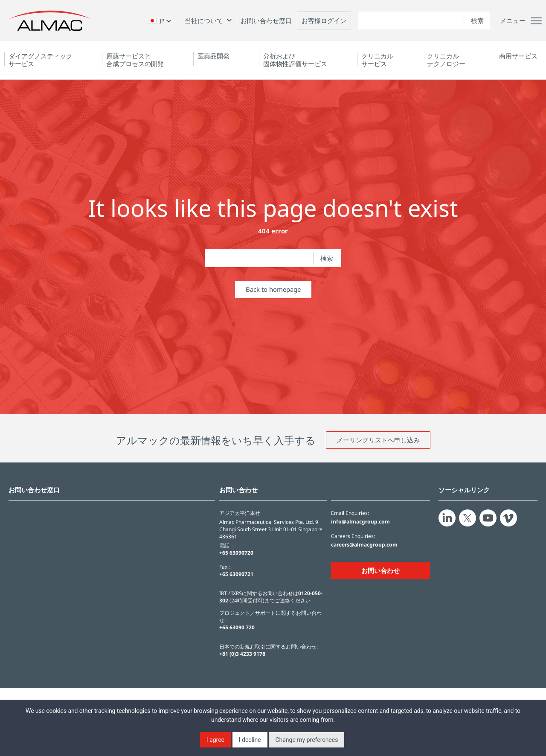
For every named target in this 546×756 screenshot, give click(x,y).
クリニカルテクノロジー (446, 60)
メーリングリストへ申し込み (378, 440)
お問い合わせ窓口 (266, 20)
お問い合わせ (380, 570)
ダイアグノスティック (41, 60)
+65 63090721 (236, 574)
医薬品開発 (213, 56)
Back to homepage (273, 289)
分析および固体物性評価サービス (295, 60)
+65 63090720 (236, 553)
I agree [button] (215, 740)
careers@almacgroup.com (364, 545)
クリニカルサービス (377, 60)
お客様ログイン (324, 20)
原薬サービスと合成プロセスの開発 (135, 60)
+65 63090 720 (237, 627)
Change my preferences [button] (306, 740)
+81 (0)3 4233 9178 (242, 654)
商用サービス (518, 56)
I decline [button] (250, 740)
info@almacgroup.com (360, 522)
